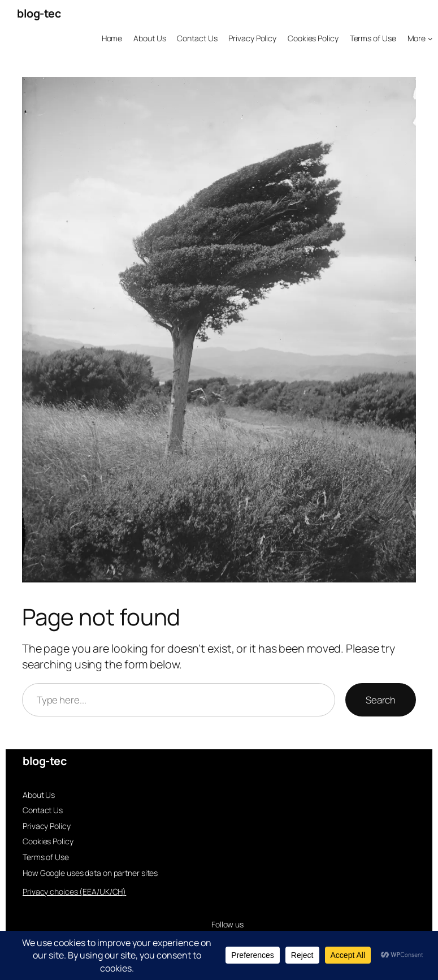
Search (381, 700)
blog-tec (39, 13)
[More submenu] (420, 38)
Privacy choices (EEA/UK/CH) (74, 892)
